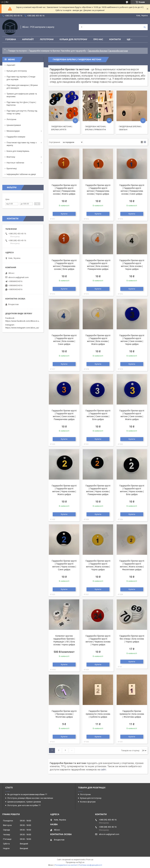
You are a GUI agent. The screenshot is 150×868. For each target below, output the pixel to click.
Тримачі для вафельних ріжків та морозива (22, 95)
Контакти (115, 39)
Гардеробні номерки (16, 137)
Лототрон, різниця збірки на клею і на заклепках (30, 798)
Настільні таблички (15, 163)
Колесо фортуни (88, 802)
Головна (11, 39)
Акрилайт (28, 39)
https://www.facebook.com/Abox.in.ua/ (23, 321)
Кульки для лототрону (73, 39)
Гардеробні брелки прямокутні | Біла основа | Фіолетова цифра (132, 714)
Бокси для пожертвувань (18, 151)
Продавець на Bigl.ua (75, 862)
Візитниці (11, 157)
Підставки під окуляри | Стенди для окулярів (21, 78)
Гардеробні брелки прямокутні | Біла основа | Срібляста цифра (98, 714)
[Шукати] (145, 27)
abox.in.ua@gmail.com (19, 277)
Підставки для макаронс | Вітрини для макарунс (22, 87)
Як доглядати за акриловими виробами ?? (27, 794)
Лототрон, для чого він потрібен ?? (24, 805)
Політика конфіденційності (90, 865)
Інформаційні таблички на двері (21, 174)
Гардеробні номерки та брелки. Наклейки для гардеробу (57, 51)
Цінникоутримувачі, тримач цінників (24, 802)
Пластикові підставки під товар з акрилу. (22, 144)
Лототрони (47, 39)
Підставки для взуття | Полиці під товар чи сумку (22, 112)
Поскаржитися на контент (66, 865)
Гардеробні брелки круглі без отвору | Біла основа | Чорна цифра (132, 639)
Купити (64, 214)
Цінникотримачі (14, 125)
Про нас (98, 39)
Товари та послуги (17, 51)
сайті (103, 770)
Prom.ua (90, 860)
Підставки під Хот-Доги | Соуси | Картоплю (21, 104)
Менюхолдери (13, 131)
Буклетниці (12, 168)
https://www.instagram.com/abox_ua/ (22, 328)
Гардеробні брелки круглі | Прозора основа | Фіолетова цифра (64, 714)
